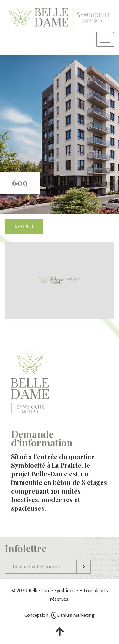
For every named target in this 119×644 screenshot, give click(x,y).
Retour (24, 227)
